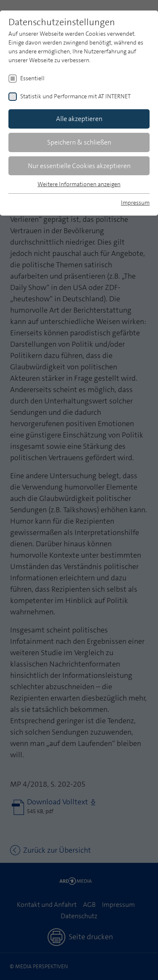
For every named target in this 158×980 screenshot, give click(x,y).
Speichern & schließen (79, 142)
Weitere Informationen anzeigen (79, 184)
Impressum (135, 203)
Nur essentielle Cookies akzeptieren (79, 166)
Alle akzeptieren (79, 119)
